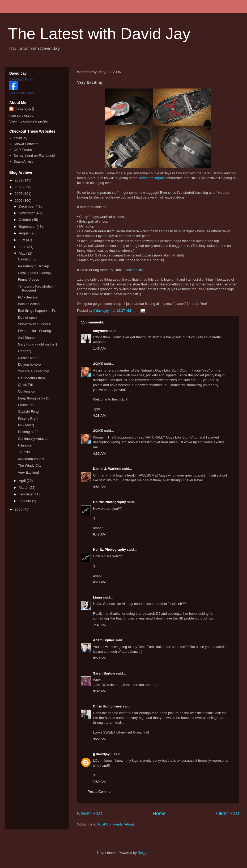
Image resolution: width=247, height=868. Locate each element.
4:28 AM (99, 416)
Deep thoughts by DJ (34, 398)
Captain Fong (28, 412)
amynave (100, 331)
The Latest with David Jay (99, 34)
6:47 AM (99, 534)
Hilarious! (25, 445)
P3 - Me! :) (26, 425)
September (28, 227)
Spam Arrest (23, 161)
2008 (19, 187)
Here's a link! (135, 270)
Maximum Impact (152, 178)
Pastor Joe (26, 405)
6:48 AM (99, 582)
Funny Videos (28, 279)
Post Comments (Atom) (116, 824)
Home (159, 814)
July (22, 240)
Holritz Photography (109, 502)
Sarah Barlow (104, 673)
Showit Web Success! (34, 324)
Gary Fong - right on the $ (38, 344)
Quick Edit (26, 385)
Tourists (24, 452)
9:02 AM (99, 691)
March (24, 488)
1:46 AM (99, 349)
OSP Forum (23, 150)
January (25, 501)
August (25, 233)
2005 (19, 509)
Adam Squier (104, 640)
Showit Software (26, 144)
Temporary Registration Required (36, 288)
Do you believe (29, 365)
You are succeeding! (33, 371)
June (23, 247)
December (27, 206)
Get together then (31, 378)
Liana (97, 597)
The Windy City (29, 465)
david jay (20, 138)
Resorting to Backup (33, 266)
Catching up (27, 259)
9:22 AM (99, 739)
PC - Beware (28, 297)
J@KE (98, 364)
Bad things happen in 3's (37, 311)
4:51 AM (99, 487)
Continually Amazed (33, 439)
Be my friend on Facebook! (34, 156)
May (23, 253)
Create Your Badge (22, 93)
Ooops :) (24, 351)
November (27, 213)
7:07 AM (99, 625)
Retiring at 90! (29, 432)
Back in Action (29, 304)
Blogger (144, 853)
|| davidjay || (103, 754)
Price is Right (28, 418)
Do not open (27, 317)
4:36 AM (99, 454)
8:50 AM (99, 658)
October (25, 220)
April (23, 481)
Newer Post (90, 814)
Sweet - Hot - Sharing (34, 331)
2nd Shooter (27, 338)
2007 (19, 194)
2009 (19, 180)
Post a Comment (101, 792)
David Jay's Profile (21, 79)
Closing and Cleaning (34, 273)
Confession (26, 391)
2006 (19, 201)
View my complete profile (28, 121)
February (26, 494)
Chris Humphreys (107, 706)
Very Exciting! (28, 472)
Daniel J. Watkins (107, 469)
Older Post (228, 814)
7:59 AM (99, 782)
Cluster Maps (28, 358)
